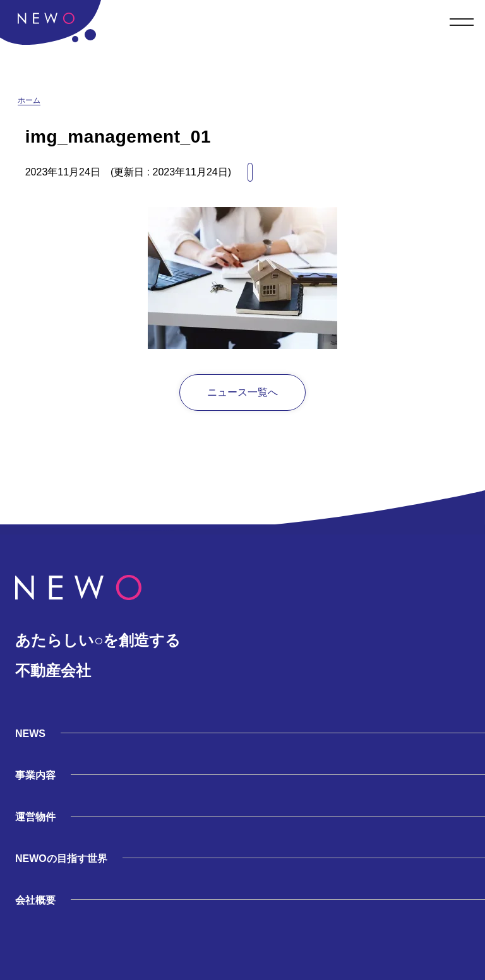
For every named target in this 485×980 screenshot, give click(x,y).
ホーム (29, 100)
